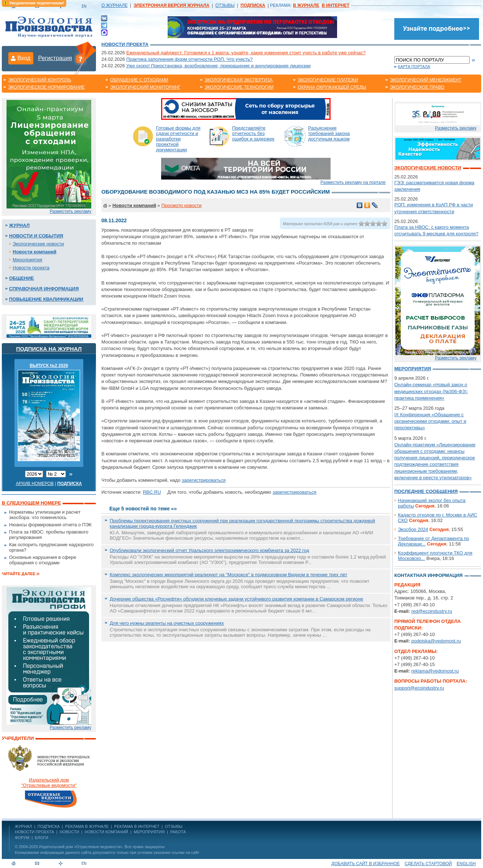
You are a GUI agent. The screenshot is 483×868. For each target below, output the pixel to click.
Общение (22, 278)
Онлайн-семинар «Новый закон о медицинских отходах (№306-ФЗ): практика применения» (431, 391)
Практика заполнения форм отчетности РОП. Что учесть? (190, 59)
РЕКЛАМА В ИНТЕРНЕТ (137, 826)
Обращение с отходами (139, 80)
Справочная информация (44, 289)
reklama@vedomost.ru (435, 671)
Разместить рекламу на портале (353, 182)
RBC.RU (152, 492)
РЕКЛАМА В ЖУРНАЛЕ (87, 826)
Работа (178, 832)
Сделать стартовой (428, 864)
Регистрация (55, 58)
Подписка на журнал (49, 349)
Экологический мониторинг (145, 87)
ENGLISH (466, 864)
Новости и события (36, 236)
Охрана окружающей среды (332, 87)
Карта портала (414, 67)
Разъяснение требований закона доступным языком (329, 133)
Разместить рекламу (70, 211)
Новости (69, 832)
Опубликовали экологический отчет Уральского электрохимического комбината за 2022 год (209, 550)
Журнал (19, 225)
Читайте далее (19, 574)
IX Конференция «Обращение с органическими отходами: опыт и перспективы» (430, 421)
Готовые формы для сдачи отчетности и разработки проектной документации (178, 139)
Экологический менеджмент (426, 80)
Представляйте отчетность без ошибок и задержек (253, 133)
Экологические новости (38, 244)
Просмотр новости (182, 205)
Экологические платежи (328, 80)
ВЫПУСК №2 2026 (49, 366)
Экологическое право (417, 87)
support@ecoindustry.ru (419, 688)
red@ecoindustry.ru (432, 611)
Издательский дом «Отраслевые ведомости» (81, 847)
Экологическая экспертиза (239, 80)
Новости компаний (35, 252)
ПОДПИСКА (49, 826)
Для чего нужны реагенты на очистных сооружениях (167, 623)
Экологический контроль (39, 80)
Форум (22, 838)
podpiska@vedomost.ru (436, 641)
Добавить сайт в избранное (366, 864)
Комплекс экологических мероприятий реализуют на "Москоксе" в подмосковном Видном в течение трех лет (228, 575)
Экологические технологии (239, 87)
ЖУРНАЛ (23, 826)
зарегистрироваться (204, 480)
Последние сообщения (426, 491)
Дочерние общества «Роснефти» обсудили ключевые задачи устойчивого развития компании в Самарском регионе (236, 599)
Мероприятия (28, 260)
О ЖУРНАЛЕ (114, 5)
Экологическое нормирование (46, 87)
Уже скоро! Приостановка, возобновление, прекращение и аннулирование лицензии (219, 66)
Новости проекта (125, 44)
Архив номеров (35, 484)
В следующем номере (31, 503)
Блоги (41, 838)
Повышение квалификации (46, 299)
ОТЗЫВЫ (225, 5)
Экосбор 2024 (413, 529)
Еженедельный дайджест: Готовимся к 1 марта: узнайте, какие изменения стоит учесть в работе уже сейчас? (246, 53)
